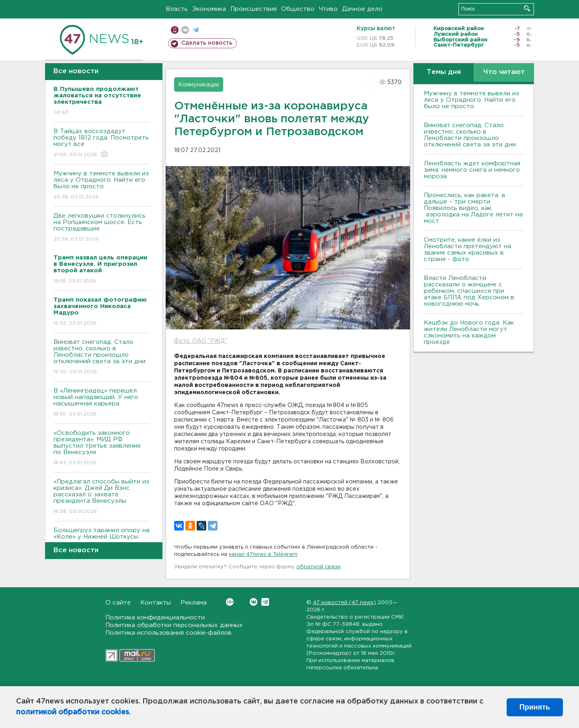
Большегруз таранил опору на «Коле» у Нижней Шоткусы (102, 539)
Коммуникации (199, 85)
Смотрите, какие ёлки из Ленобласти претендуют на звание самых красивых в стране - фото (467, 250)
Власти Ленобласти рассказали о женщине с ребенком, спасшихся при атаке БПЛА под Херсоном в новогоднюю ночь (469, 291)
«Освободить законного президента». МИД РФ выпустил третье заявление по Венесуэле (102, 448)
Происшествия (254, 9)
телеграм (196, 30)
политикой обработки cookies (73, 712)
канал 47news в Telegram (263, 554)
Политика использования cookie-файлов (168, 633)
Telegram (265, 602)
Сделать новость (207, 43)
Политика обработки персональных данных (174, 625)
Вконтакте (230, 602)
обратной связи (318, 567)
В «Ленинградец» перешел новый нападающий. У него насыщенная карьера (102, 403)
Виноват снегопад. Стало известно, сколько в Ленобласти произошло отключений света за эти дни (102, 357)
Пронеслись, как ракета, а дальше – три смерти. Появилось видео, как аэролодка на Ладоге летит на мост (473, 208)
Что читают (504, 72)
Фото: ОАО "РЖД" (200, 341)
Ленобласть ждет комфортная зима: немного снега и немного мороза (472, 170)
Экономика (209, 9)
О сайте (118, 603)
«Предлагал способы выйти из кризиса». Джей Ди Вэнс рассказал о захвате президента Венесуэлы (102, 497)
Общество (298, 9)
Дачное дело (362, 9)
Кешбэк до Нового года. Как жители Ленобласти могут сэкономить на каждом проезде (469, 332)
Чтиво (328, 9)
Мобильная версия (175, 30)
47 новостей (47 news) (344, 603)
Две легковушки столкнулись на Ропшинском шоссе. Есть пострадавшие (102, 228)
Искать (527, 8)
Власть (177, 9)
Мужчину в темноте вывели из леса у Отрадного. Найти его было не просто (102, 186)
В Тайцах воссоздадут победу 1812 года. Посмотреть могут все (102, 143)
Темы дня (444, 72)
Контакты (156, 603)
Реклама (194, 603)
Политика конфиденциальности (155, 618)
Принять (535, 707)
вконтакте (185, 30)
